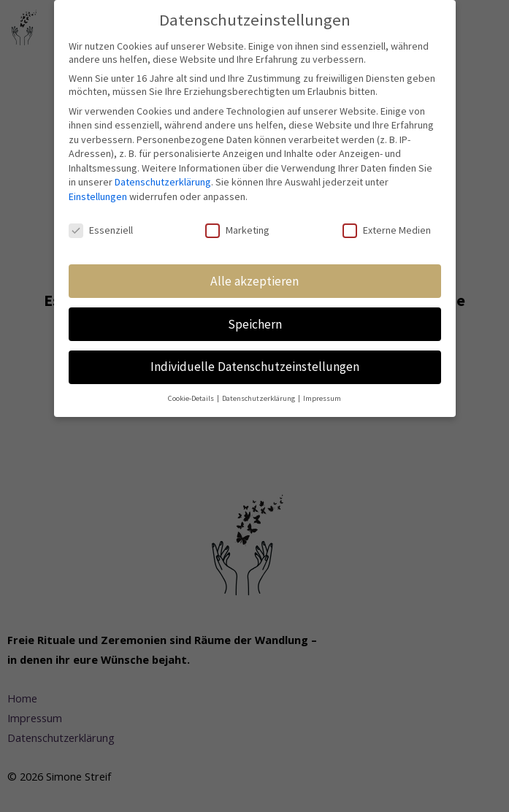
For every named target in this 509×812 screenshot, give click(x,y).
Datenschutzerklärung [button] (259, 398)
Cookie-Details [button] (192, 398)
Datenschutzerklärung (163, 182)
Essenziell (101, 229)
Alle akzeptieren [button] (254, 280)
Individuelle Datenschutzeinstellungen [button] (255, 367)
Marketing (237, 229)
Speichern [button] (255, 323)
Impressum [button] (322, 398)
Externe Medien (387, 229)
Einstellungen (98, 196)
